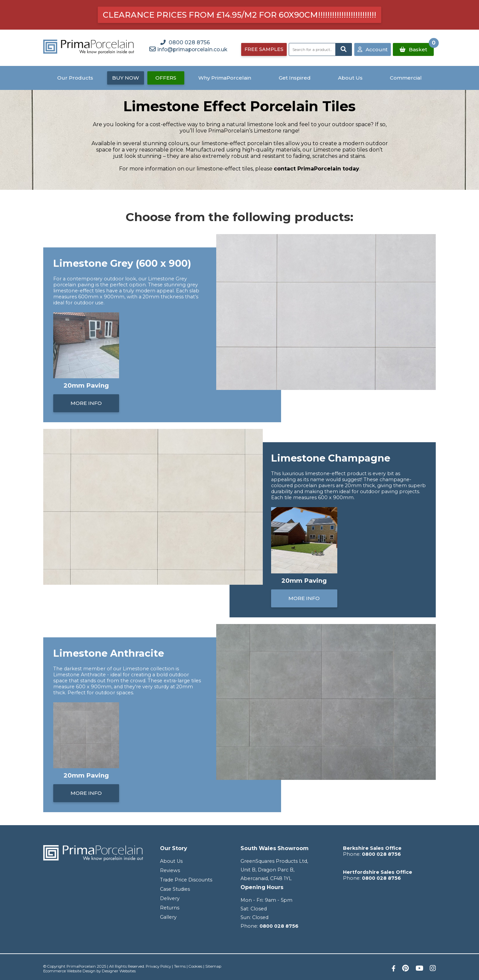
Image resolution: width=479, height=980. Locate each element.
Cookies (195, 966)
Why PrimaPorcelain (225, 78)
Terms (180, 966)
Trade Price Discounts (186, 880)
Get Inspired (295, 78)
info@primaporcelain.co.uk (192, 49)
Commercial (406, 78)
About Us (350, 78)
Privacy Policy (158, 966)
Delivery (170, 898)
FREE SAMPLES (264, 49)
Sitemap (213, 966)
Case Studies (175, 889)
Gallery (168, 917)
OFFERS (166, 78)
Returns (170, 908)
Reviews (170, 870)
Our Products (75, 78)
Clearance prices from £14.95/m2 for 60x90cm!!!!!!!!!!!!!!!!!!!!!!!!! (239, 15)
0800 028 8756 (279, 926)
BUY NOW (126, 78)
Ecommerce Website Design (69, 971)
